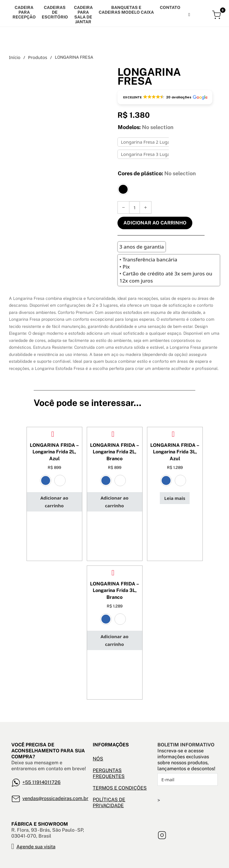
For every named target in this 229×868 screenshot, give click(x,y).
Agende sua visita (36, 847)
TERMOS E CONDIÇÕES (120, 788)
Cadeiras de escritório (55, 12)
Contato (170, 7)
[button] (165, 97)
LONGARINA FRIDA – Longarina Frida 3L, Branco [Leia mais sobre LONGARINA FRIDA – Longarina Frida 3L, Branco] (114, 590)
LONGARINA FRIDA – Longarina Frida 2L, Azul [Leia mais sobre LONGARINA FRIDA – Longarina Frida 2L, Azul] (54, 452)
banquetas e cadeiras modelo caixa (126, 10)
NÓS (98, 759)
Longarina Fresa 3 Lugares (148, 154)
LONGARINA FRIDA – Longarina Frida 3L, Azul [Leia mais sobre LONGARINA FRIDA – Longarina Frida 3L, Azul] (175, 452)
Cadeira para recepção (24, 12)
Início (15, 57)
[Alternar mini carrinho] (217, 15)
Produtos (38, 57)
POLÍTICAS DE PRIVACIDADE (109, 803)
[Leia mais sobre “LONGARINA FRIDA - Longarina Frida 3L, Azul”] (175, 498)
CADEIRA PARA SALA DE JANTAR (83, 15)
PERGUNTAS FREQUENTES (109, 773)
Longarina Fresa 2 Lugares (148, 142)
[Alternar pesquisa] (189, 15)
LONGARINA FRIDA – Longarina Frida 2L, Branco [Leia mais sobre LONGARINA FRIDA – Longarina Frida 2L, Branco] (114, 452)
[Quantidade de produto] (134, 207)
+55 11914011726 (41, 782)
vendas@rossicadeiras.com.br (55, 798)
